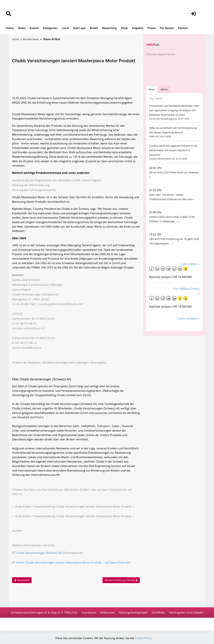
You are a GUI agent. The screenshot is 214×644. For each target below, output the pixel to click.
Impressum (108, 617)
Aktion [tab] (164, 89)
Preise (152, 28)
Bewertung (109, 28)
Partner (183, 28)
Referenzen (127, 617)
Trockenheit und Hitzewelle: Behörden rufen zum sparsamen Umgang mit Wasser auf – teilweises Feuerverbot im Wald (174, 111)
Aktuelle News (31, 39)
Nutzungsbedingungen (153, 617)
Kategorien (50, 28)
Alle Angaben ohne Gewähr (107, 627)
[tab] (152, 89)
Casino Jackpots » (188, 322)
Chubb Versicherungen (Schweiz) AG (39, 557)
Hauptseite (22, 584)
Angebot (138, 28)
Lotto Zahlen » (190, 268)
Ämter (94, 28)
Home (10, 28)
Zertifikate (178, 617)
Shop (124, 28)
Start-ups (79, 28)
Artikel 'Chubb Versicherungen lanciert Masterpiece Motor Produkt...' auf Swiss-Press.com (73, 567)
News (22, 28)
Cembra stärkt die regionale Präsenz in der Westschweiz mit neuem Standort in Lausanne (173, 151)
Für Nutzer (167, 28)
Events (34, 28)
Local (65, 28)
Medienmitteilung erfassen (121, 584)
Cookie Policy (143, 638)
